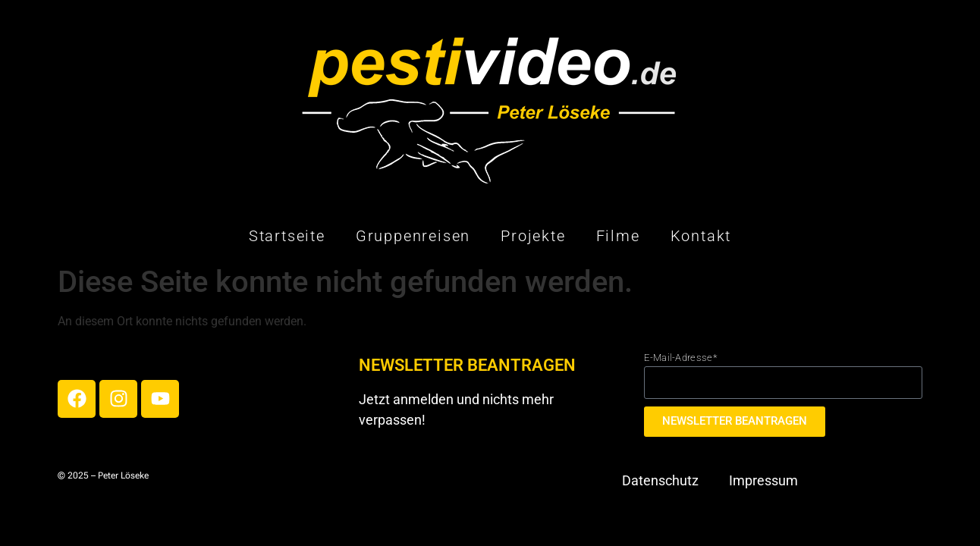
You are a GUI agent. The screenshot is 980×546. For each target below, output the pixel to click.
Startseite (287, 236)
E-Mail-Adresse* (680, 358)
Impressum (763, 480)
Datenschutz (660, 480)
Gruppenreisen (413, 236)
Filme (618, 236)
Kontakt (701, 236)
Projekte (533, 236)
